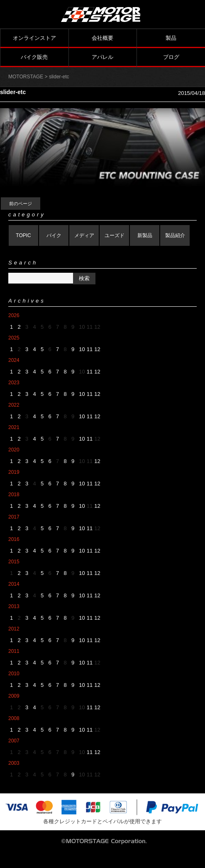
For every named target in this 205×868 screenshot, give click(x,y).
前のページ (21, 204)
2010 (14, 674)
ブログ (171, 57)
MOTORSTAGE (26, 77)
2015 (14, 562)
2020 (14, 450)
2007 (14, 741)
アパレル (102, 57)
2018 (14, 495)
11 (90, 349)
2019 (14, 472)
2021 (14, 427)
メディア (84, 235)
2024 (14, 360)
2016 (14, 539)
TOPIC (23, 235)
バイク (54, 235)
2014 (14, 584)
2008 (14, 718)
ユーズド (115, 235)
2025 (14, 338)
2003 (14, 763)
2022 (14, 405)
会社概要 (102, 38)
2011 (14, 651)
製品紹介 (175, 235)
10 (82, 349)
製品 (171, 38)
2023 (14, 383)
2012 (14, 629)
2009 (14, 696)
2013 (14, 606)
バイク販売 (34, 57)
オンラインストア (34, 38)
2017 (14, 517)
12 (97, 349)
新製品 (145, 235)
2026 (14, 315)
